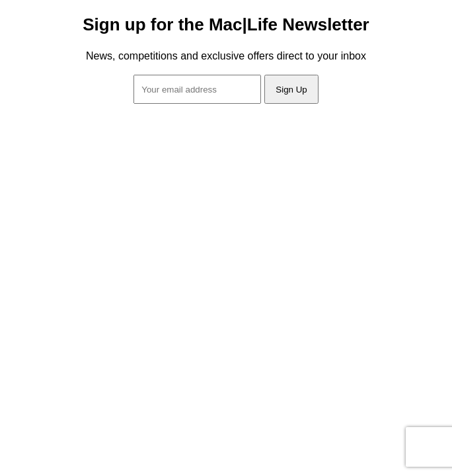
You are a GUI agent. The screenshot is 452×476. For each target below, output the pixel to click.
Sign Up (291, 90)
